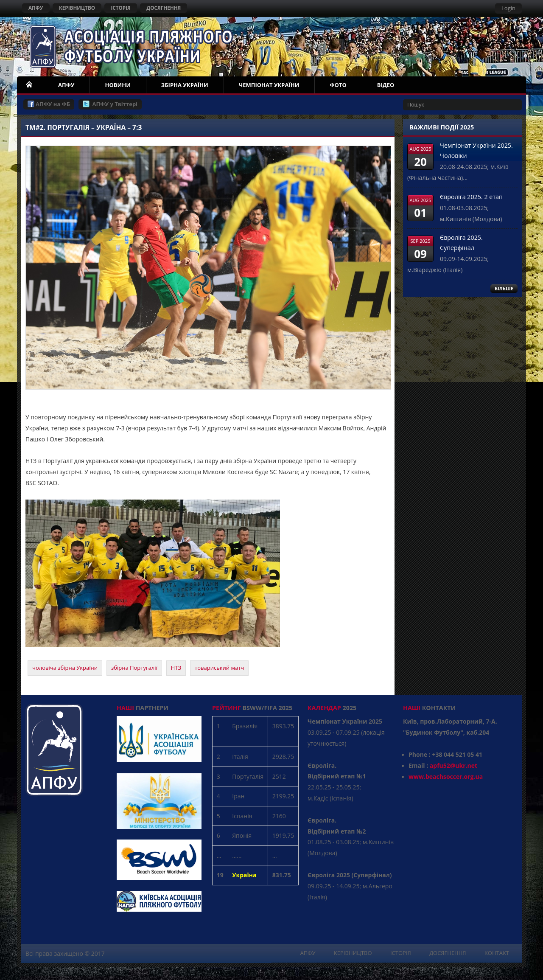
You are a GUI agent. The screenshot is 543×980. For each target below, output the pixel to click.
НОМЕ (30, 85)
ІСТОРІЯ (120, 8)
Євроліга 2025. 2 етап (471, 197)
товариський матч (219, 668)
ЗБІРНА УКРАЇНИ (185, 85)
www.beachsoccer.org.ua (446, 776)
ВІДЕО (386, 85)
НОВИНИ (118, 85)
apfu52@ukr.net (453, 765)
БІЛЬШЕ (504, 288)
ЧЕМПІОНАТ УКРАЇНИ (269, 85)
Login (508, 8)
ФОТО (338, 85)
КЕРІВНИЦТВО (77, 8)
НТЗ (176, 668)
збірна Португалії (134, 668)
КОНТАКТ (497, 953)
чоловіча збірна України (65, 668)
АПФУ (36, 8)
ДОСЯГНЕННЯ (164, 8)
